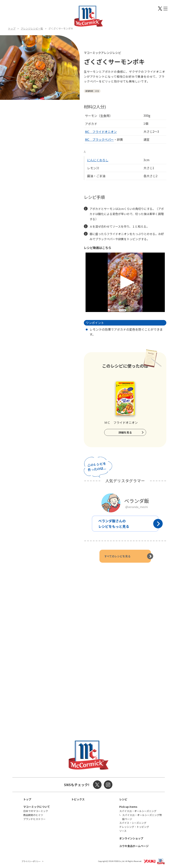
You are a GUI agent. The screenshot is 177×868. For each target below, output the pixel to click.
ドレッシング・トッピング (134, 827)
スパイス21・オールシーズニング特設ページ (142, 817)
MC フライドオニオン (101, 132)
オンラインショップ (131, 838)
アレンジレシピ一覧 (32, 28)
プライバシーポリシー (31, 861)
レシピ (123, 799)
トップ (12, 28)
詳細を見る (125, 432)
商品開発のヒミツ (33, 815)
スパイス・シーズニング (133, 823)
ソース (123, 831)
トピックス (78, 799)
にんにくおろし (98, 160)
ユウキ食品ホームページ (134, 846)
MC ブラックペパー (99, 139)
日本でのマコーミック (36, 811)
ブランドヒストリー (34, 819)
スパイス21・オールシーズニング (138, 811)
